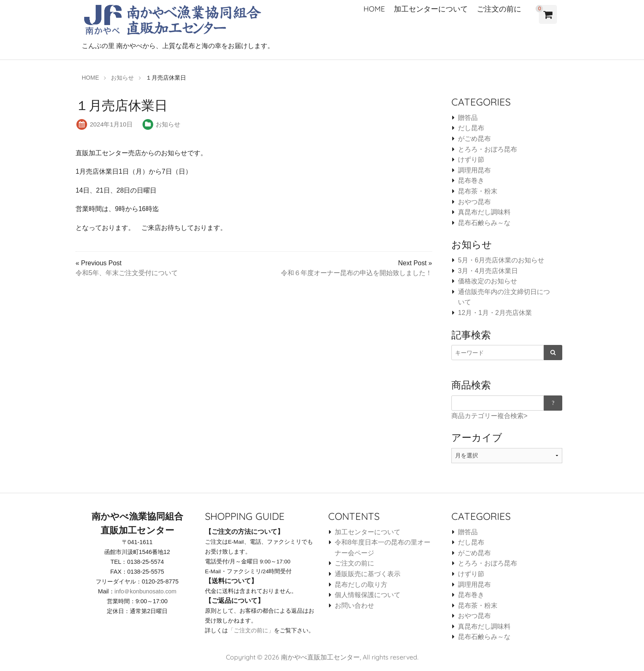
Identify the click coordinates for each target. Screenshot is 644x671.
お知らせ (168, 124)
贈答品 (468, 118)
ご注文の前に (499, 9)
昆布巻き (471, 180)
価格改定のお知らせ (488, 281)
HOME (374, 9)
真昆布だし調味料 (484, 212)
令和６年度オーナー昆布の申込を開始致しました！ (356, 273)
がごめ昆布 (474, 139)
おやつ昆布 (474, 202)
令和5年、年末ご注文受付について (127, 273)
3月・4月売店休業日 (488, 271)
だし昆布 (471, 128)
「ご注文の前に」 (251, 630)
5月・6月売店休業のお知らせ (501, 260)
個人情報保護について (368, 595)
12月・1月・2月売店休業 (495, 313)
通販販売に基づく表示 (368, 574)
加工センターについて (431, 9)
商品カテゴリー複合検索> (489, 416)
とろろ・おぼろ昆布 (488, 149)
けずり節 (471, 160)
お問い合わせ (354, 606)
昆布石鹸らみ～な (484, 223)
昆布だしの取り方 (361, 585)
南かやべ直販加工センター (320, 657)
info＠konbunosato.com (146, 591)
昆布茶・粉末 (478, 191)
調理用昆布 (474, 170)
